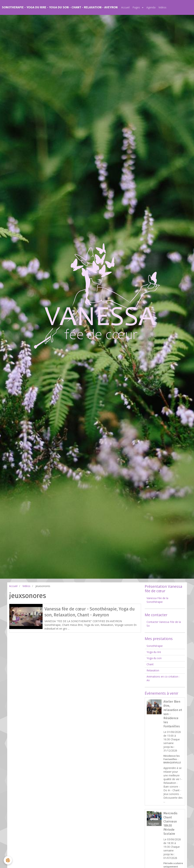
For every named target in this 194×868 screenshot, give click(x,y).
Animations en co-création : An (163, 678)
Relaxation (153, 670)
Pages (137, 7)
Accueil (125, 7)
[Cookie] (8, 860)
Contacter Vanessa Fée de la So (164, 624)
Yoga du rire (154, 652)
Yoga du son (154, 658)
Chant (150, 664)
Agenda (151, 7)
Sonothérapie (155, 646)
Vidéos (162, 7)
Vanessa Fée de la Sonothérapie (157, 600)
